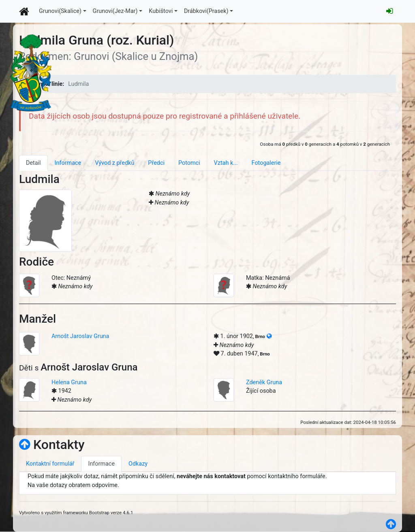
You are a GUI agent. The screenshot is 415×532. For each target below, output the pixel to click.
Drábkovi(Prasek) (206, 11)
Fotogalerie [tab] (266, 163)
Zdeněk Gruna (264, 382)
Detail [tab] (33, 163)
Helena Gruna (69, 382)
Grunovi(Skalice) (60, 11)
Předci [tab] (156, 163)
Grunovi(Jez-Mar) (115, 11)
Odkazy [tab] (138, 464)
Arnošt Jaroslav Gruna (80, 336)
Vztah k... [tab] (226, 163)
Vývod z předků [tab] (114, 163)
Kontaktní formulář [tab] (50, 464)
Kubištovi (161, 11)
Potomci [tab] (189, 163)
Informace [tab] (68, 163)
